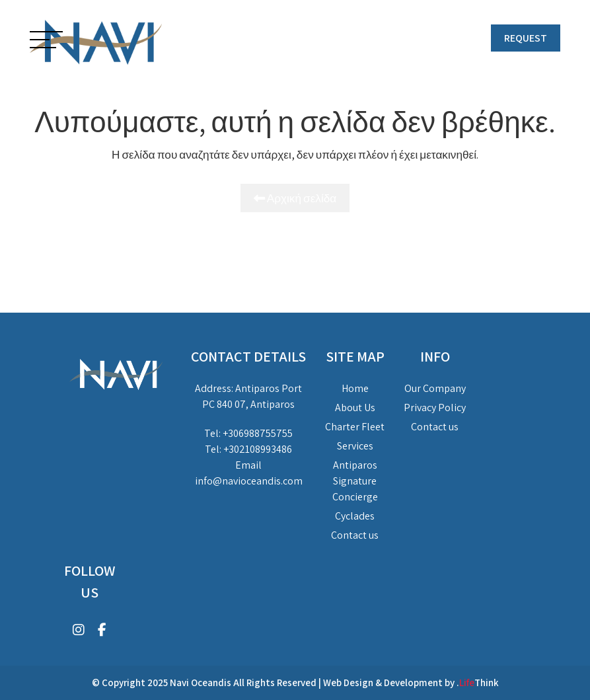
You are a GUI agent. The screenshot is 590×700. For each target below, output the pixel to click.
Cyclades (355, 516)
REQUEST (526, 38)
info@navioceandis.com (249, 481)
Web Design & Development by (411, 682)
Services (355, 446)
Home (355, 388)
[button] (46, 41)
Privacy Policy (435, 408)
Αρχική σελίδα (295, 198)
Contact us (355, 535)
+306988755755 (258, 433)
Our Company (435, 388)
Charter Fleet (355, 427)
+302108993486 (258, 449)
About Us (355, 408)
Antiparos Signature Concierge (355, 481)
